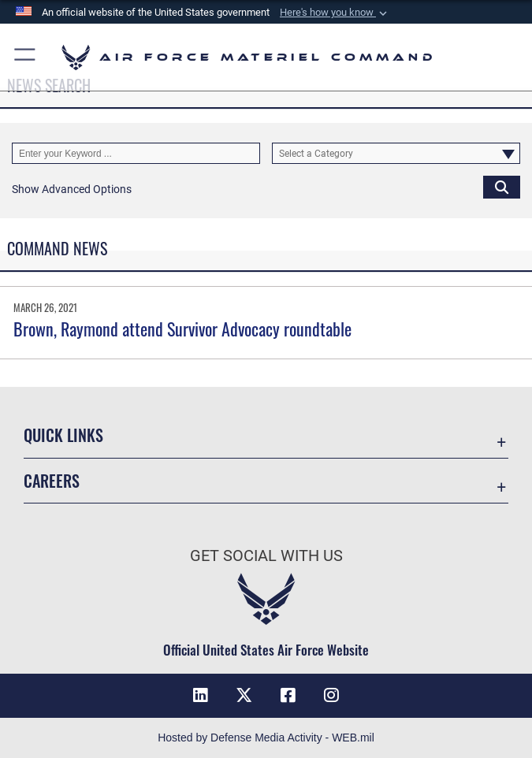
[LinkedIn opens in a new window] (200, 695)
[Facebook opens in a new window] (288, 695)
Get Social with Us (266, 555)
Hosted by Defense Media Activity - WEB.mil (266, 738)
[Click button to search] (502, 186)
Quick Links (63, 435)
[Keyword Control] (136, 153)
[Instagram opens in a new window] (332, 695)
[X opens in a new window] (244, 695)
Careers (52, 481)
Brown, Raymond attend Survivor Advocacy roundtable (182, 329)
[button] (335, 13)
